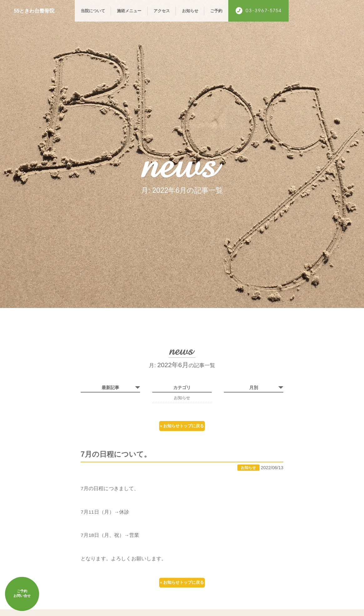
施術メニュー (129, 11)
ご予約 (216, 11)
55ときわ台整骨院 (37, 11)
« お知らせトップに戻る (182, 428)
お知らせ (190, 11)
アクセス (162, 11)
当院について (93, 11)
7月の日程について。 (120, 460)
